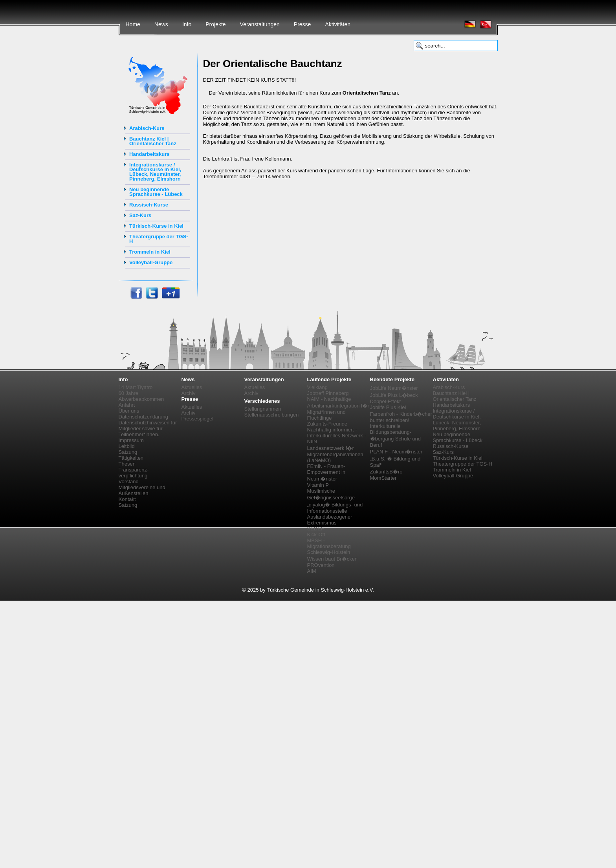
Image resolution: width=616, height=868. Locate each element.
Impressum (131, 440)
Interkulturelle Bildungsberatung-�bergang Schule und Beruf (395, 436)
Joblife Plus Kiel (388, 407)
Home (133, 24)
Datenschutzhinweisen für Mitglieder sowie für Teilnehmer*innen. (148, 429)
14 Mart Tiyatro (136, 387)
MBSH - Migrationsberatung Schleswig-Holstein (329, 546)
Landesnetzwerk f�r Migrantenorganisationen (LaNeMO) (335, 454)
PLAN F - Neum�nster (396, 452)
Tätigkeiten (131, 458)
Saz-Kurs (140, 215)
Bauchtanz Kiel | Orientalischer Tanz (153, 141)
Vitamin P (318, 485)
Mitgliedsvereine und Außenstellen (142, 490)
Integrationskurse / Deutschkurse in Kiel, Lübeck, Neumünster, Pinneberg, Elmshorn (155, 172)
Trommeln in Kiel (150, 252)
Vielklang (318, 387)
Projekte (215, 24)
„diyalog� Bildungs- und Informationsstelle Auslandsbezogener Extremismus (335, 514)
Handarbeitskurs (149, 154)
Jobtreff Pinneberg (328, 393)
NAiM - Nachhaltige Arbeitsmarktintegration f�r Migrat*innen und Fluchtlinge (338, 408)
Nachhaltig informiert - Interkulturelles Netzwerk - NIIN (337, 436)
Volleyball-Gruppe (151, 262)
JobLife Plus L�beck (394, 395)
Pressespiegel (198, 419)
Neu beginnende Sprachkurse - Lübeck (156, 192)
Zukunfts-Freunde (327, 424)
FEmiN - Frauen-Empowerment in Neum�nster (326, 472)
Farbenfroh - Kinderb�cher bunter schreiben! (401, 417)
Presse (302, 24)
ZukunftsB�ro (386, 472)
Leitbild (127, 446)
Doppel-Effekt (386, 401)
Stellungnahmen (263, 409)
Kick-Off (316, 535)
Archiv (189, 393)
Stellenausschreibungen (272, 415)
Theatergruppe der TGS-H (159, 239)
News (161, 24)
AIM (312, 571)
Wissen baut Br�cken (333, 559)
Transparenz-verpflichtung (134, 473)
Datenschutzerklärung (143, 417)
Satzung (128, 452)
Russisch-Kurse (149, 205)
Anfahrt (127, 405)
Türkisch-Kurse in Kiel (156, 226)
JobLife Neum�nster (394, 388)
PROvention (321, 565)
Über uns (129, 411)
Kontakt (127, 499)
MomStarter (383, 478)
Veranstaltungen (260, 24)
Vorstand (129, 482)
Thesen (127, 464)
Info (187, 24)
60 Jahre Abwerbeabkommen (141, 396)
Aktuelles (192, 387)
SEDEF (316, 529)
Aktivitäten (338, 24)
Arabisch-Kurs (147, 128)
